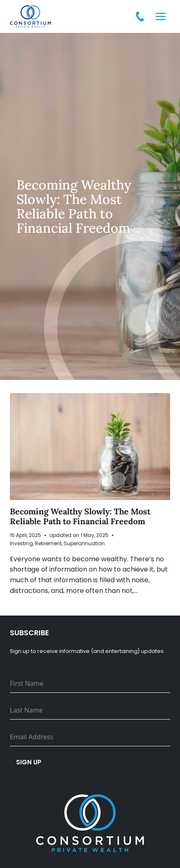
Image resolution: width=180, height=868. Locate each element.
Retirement (48, 543)
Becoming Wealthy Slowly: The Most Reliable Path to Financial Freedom (80, 516)
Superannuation (84, 543)
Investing (21, 543)
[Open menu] (160, 16)
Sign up (29, 762)
